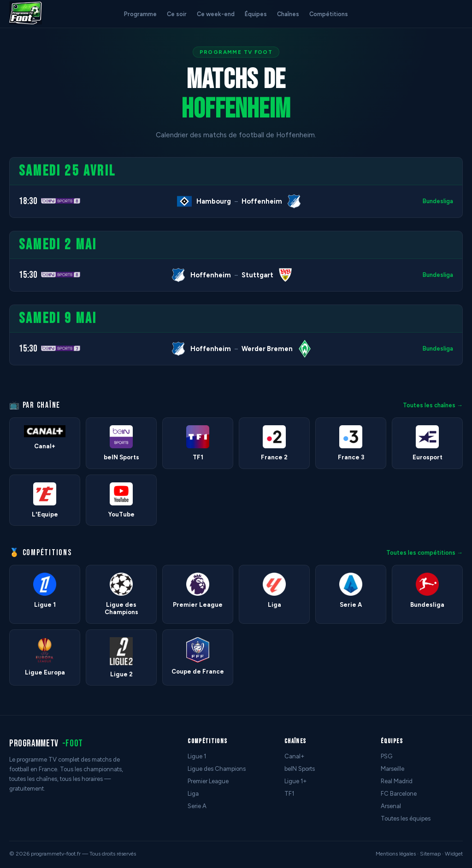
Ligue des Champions (217, 769)
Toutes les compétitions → (425, 553)
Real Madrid (397, 781)
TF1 (289, 794)
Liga (193, 794)
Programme (140, 14)
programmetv (46, 743)
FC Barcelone (399, 794)
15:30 (28, 275)
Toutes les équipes (406, 818)
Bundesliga (438, 201)
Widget (454, 854)
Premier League (208, 781)
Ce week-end (216, 14)
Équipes (256, 14)
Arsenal (391, 806)
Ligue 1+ (296, 781)
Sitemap (430, 854)
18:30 (28, 201)
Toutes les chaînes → (433, 405)
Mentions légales (396, 854)
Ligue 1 (197, 756)
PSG (386, 756)
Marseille (392, 769)
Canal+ (295, 756)
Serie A (197, 806)
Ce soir (177, 14)
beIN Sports (300, 769)
